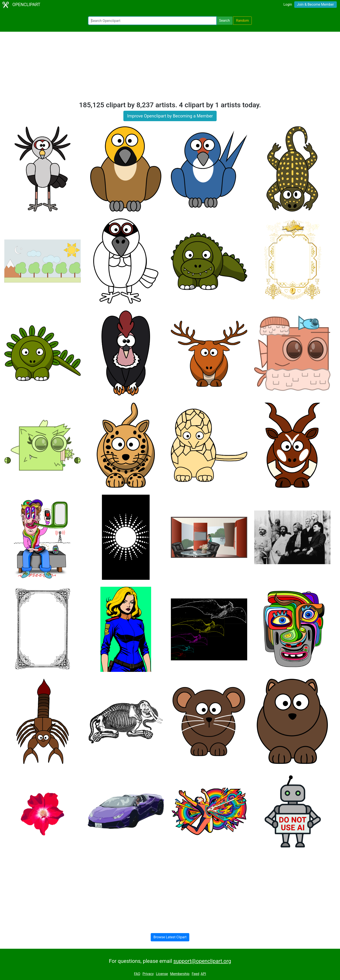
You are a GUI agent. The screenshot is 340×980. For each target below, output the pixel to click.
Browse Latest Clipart (170, 937)
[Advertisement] (170, 68)
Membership (180, 974)
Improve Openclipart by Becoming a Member (170, 116)
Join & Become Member (315, 4)
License (162, 974)
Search (224, 21)
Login (288, 4)
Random (242, 21)
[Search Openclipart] (152, 21)
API (203, 974)
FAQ (137, 974)
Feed (195, 974)
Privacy (148, 974)
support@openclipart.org (202, 961)
